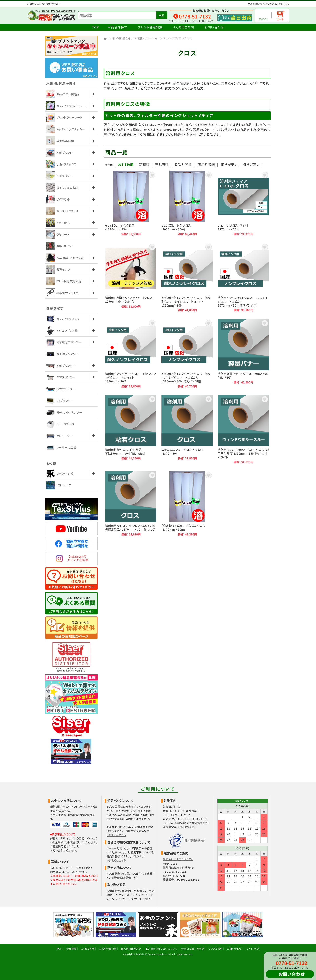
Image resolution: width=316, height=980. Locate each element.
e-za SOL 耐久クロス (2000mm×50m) (187, 203)
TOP (96, 27)
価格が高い (251, 164)
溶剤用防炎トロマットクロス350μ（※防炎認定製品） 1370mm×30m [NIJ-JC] (131, 504)
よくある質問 (88, 948)
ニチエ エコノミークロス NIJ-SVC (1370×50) (187, 429)
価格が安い (229, 164)
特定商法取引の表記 (193, 948)
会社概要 (71, 948)
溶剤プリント (144, 38)
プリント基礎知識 (150, 27)
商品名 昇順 (183, 164)
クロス (188, 38)
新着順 (144, 164)
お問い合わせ (214, 27)
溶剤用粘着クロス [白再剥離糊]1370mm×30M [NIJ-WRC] (131, 429)
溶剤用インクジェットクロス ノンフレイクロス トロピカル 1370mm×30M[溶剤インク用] (243, 277)
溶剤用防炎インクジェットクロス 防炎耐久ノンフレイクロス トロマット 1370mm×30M (187, 277)
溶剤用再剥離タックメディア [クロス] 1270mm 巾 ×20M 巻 (131, 277)
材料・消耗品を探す (122, 38)
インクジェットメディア (168, 38)
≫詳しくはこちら (116, 835)
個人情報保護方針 (195, 840)
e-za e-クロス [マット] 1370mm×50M (243, 203)
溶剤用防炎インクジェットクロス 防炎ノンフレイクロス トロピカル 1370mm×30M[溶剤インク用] (187, 353)
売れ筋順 (162, 164)
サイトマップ (253, 948)
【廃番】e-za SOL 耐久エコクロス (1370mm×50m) (187, 504)
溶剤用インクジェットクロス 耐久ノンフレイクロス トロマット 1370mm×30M (131, 353)
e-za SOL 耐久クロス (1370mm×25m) (131, 203)
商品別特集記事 (108, 948)
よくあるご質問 (184, 27)
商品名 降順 (206, 164)
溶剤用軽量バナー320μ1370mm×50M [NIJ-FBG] (243, 353)
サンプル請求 (215, 948)
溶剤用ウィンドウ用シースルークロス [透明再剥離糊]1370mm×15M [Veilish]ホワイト (243, 429)
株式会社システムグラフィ (178, 859)
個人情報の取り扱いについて (161, 948)
